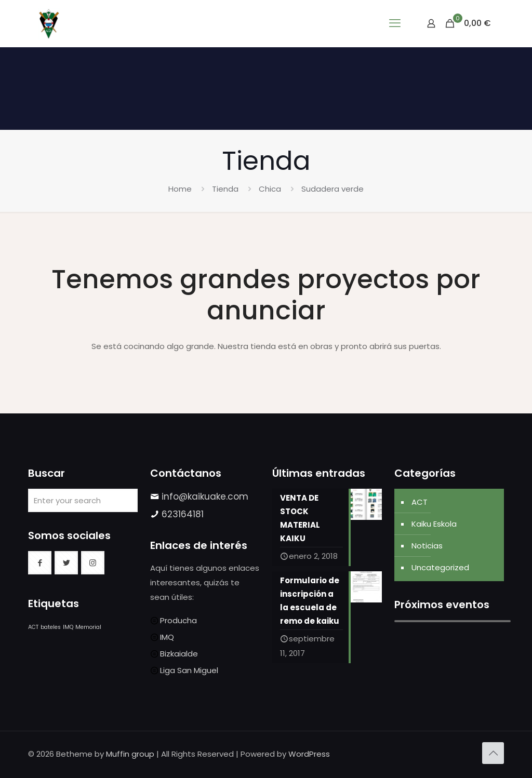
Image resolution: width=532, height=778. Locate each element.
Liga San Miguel (189, 670)
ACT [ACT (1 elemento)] (33, 627)
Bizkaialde (179, 654)
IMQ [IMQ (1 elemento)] (68, 627)
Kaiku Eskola (434, 524)
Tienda (225, 189)
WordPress (309, 754)
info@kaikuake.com (205, 497)
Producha (178, 620)
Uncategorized (440, 567)
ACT (420, 502)
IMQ (167, 637)
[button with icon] (40, 563)
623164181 (183, 514)
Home (180, 189)
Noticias (427, 546)
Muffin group (130, 754)
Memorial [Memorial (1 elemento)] (88, 627)
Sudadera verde (332, 189)
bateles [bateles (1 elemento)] (51, 627)
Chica (270, 189)
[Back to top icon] (493, 753)
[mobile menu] (395, 23)
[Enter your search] (83, 500)
